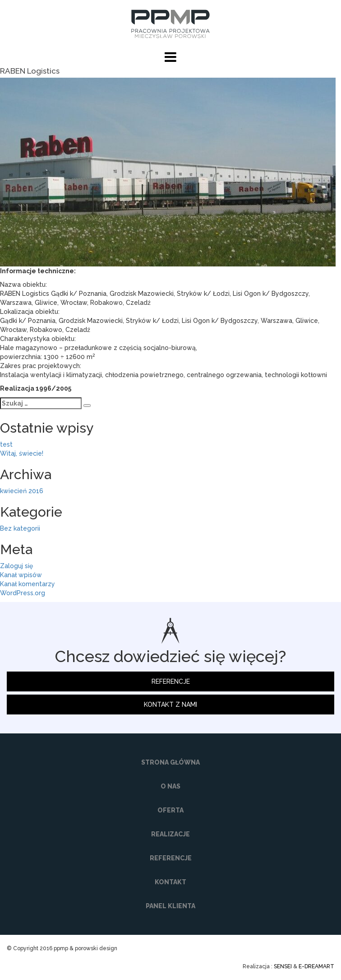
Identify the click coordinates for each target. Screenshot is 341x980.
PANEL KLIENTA (170, 906)
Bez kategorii (20, 528)
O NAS (170, 786)
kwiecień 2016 (22, 491)
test (6, 444)
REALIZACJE (170, 834)
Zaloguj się (16, 566)
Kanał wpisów (21, 575)
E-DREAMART (316, 966)
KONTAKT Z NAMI (170, 705)
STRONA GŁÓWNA (170, 762)
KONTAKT (170, 882)
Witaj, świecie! (22, 453)
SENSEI (283, 966)
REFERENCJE (171, 681)
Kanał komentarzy (28, 584)
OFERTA (170, 810)
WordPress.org (23, 593)
